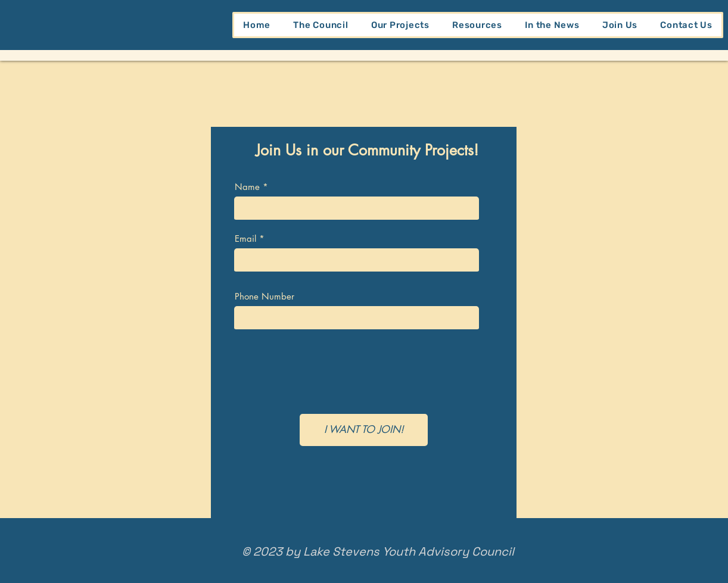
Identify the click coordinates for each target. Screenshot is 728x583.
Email (245, 238)
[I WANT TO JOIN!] (364, 430)
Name (247, 187)
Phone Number (265, 296)
